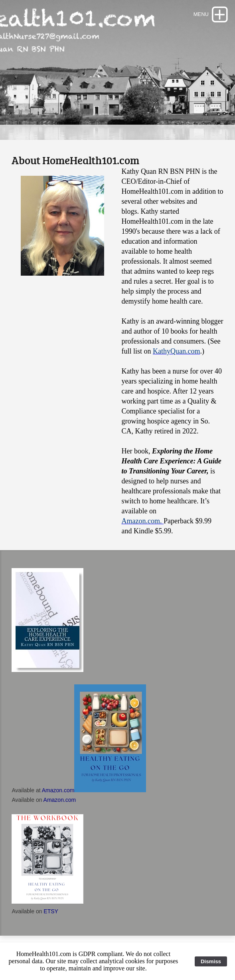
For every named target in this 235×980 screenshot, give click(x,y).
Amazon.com (58, 790)
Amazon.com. (142, 521)
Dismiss (211, 961)
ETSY (50, 911)
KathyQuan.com (176, 351)
